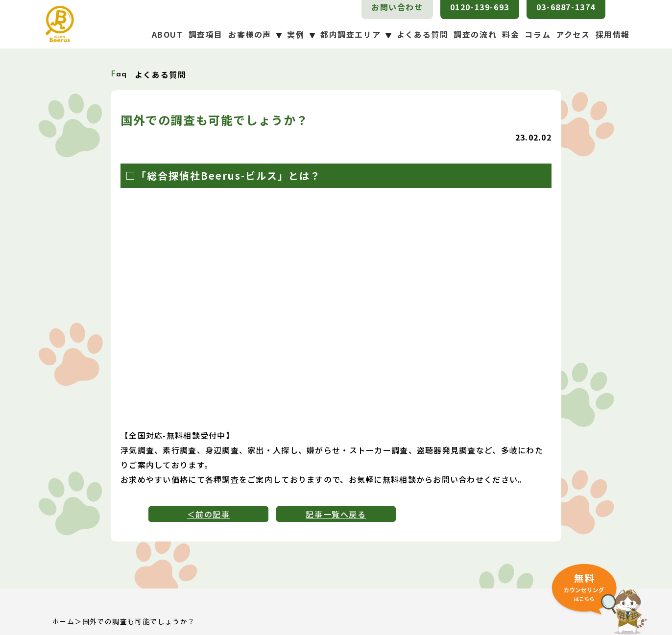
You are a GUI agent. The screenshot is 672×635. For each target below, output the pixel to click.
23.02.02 (533, 137)
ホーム (63, 621)
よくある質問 (423, 34)
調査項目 (206, 34)
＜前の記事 (209, 514)
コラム (538, 34)
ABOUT (168, 34)
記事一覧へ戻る (336, 514)
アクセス (573, 34)
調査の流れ (475, 34)
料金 (511, 34)
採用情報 (613, 34)
